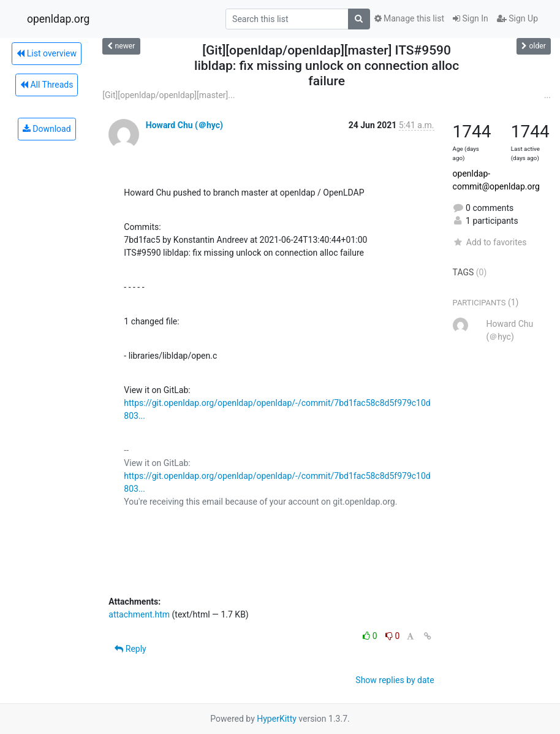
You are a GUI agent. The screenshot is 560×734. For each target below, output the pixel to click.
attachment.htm (139, 614)
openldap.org (58, 19)
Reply (130, 649)
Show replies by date (395, 680)
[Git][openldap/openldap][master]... (168, 95)
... (547, 95)
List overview (47, 53)
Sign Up (517, 18)
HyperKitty (277, 719)
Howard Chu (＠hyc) (184, 125)
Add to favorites (490, 242)
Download (47, 129)
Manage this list (409, 18)
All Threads (47, 85)
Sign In (471, 18)
